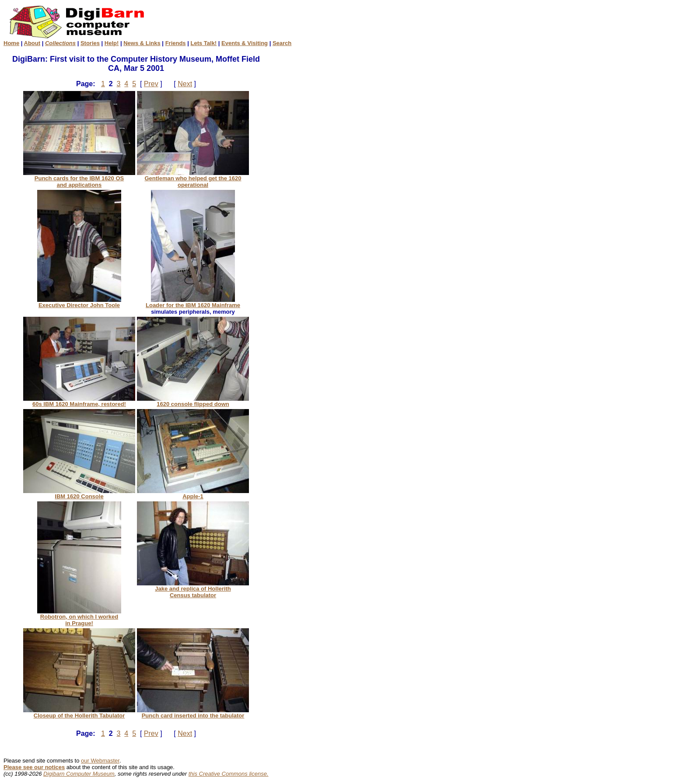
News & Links (142, 43)
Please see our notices (34, 767)
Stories (90, 43)
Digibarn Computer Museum (79, 774)
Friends (176, 43)
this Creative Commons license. (229, 774)
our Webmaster (100, 761)
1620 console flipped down (193, 401)
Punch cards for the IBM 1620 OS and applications (79, 179)
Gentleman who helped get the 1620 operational (193, 179)
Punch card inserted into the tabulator (193, 713)
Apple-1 (193, 494)
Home (11, 43)
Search (282, 43)
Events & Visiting (245, 43)
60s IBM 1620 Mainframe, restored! (79, 401)
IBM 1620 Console (79, 494)
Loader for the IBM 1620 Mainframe (193, 303)
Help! (112, 43)
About (32, 43)
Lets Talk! (203, 43)
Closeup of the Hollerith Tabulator (79, 713)
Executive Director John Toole (79, 303)
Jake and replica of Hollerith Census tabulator (193, 589)
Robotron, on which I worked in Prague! (79, 617)
